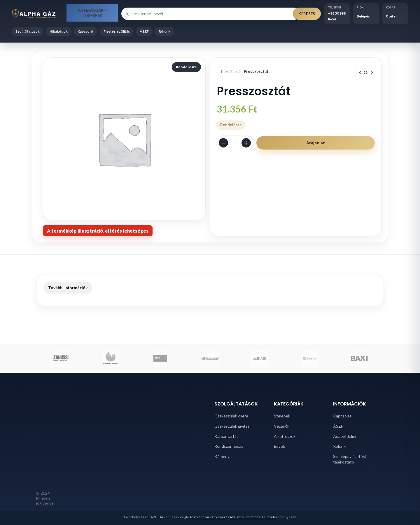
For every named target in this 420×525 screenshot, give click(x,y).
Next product (372, 73)
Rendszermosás (229, 446)
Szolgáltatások (28, 31)
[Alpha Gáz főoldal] (37, 14)
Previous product (360, 73)
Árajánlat (316, 143)
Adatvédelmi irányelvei (207, 517)
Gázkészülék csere (231, 416)
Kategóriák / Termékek (92, 13)
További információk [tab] (68, 288)
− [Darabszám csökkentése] (223, 143)
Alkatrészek (285, 436)
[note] (98, 231)
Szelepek (282, 416)
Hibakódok (59, 31)
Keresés (307, 14)
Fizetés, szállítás (117, 31)
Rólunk (164, 31)
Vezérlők (282, 426)
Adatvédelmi (345, 436)
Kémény (222, 456)
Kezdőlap (229, 71)
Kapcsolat (86, 31)
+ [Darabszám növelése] (246, 143)
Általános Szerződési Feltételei (253, 517)
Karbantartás (226, 436)
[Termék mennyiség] (235, 143)
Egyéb (280, 446)
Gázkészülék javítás (232, 426)
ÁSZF (144, 31)
